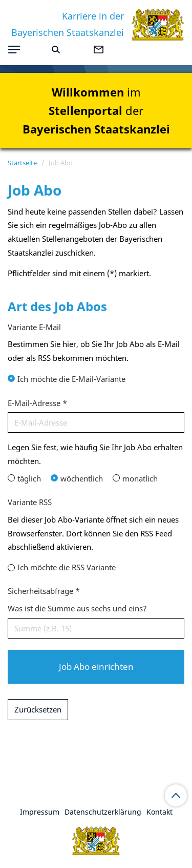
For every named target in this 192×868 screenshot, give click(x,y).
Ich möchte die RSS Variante (67, 567)
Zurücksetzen (38, 709)
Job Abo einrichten (96, 667)
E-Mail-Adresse (37, 403)
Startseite (22, 163)
